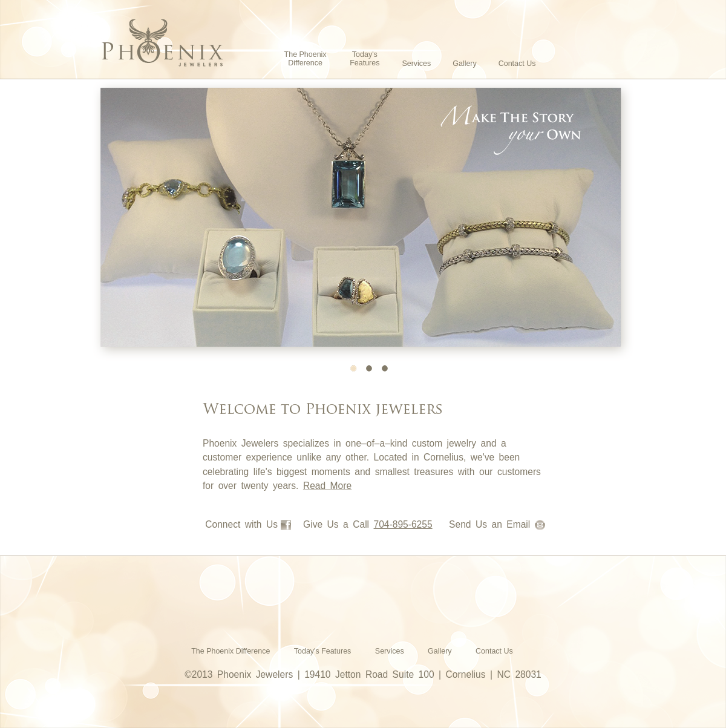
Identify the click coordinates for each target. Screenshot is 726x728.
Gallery (465, 64)
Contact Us (517, 64)
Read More (327, 486)
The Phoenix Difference (306, 59)
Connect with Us (248, 524)
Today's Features (365, 59)
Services (416, 64)
